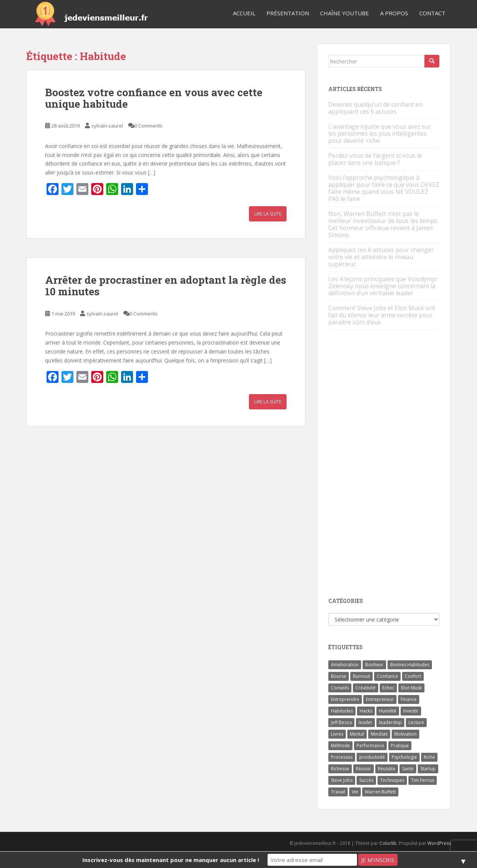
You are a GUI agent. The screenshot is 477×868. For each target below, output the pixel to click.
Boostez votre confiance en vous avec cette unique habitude (154, 98)
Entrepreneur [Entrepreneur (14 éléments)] (380, 699)
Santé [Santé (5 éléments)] (408, 769)
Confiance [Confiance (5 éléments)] (387, 676)
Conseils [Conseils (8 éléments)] (340, 688)
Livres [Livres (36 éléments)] (337, 734)
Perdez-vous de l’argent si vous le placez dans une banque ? (375, 159)
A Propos (394, 13)
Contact (432, 13)
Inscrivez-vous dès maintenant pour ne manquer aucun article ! (171, 860)
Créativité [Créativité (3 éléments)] (366, 688)
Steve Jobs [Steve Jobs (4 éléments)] (342, 780)
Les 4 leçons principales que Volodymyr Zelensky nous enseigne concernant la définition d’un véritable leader (383, 286)
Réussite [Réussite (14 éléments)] (387, 769)
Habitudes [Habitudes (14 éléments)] (342, 711)
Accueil (244, 13)
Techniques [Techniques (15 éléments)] (392, 780)
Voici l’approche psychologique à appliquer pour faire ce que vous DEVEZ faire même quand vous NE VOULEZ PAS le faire (384, 188)
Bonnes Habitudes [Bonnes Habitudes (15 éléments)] (410, 665)
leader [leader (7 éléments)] (365, 722)
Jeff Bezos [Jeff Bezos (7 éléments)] (341, 722)
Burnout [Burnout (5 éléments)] (361, 676)
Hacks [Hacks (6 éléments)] (366, 711)
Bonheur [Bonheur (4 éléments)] (374, 665)
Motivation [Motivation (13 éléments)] (405, 734)
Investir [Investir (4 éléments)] (411, 711)
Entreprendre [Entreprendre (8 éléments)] (345, 699)
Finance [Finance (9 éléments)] (409, 699)
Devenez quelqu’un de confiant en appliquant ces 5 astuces (375, 108)
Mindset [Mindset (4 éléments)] (379, 734)
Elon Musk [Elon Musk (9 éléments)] (411, 688)
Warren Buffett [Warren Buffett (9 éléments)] (380, 792)
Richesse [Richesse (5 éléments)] (340, 769)
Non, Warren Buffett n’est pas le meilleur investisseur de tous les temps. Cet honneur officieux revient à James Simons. (383, 224)
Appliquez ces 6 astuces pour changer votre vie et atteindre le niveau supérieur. (381, 257)
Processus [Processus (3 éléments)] (342, 757)
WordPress (439, 843)
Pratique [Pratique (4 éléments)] (400, 746)
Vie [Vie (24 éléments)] (355, 792)
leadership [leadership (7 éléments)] (390, 722)
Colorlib (388, 843)
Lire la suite (268, 214)
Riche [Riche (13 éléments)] (429, 757)
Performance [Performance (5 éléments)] (370, 746)
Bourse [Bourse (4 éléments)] (339, 676)
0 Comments (149, 126)
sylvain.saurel (107, 126)
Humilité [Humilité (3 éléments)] (388, 711)
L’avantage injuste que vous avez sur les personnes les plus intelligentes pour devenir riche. (380, 133)
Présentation (288, 13)
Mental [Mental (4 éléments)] (357, 734)
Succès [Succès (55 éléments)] (366, 780)
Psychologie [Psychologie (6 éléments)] (404, 757)
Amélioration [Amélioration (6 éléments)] (345, 665)
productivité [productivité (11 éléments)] (372, 757)
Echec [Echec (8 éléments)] (388, 688)
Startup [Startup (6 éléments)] (428, 769)
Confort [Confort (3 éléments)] (413, 676)
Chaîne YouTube (345, 13)
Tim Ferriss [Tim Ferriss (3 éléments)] (423, 780)
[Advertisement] (384, 464)
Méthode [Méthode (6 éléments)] (340, 746)
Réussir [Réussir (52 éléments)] (364, 769)
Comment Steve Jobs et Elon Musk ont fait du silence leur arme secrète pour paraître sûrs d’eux (382, 315)
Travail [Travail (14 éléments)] (338, 792)
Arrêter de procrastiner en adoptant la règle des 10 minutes (166, 286)
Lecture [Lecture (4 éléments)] (416, 722)
